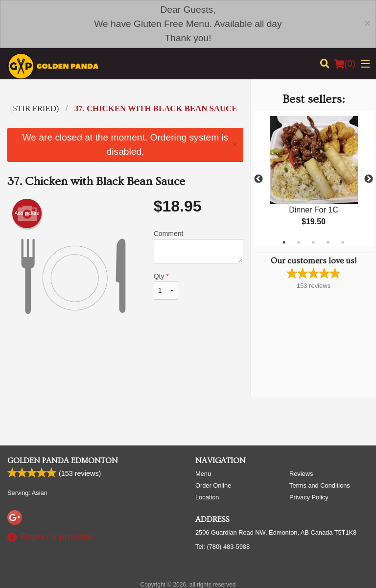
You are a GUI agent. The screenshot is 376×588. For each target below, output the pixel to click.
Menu (203, 474)
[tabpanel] (314, 179)
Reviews (301, 474)
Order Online (213, 485)
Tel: (223, 547)
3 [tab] (313, 242)
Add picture (27, 213)
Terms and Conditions (320, 485)
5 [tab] (343, 242)
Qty (166, 286)
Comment (199, 247)
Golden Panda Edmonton (63, 461)
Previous (258, 179)
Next (369, 179)
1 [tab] (284, 242)
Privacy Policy (309, 497)
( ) (345, 64)
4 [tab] (328, 242)
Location (207, 497)
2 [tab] (299, 242)
